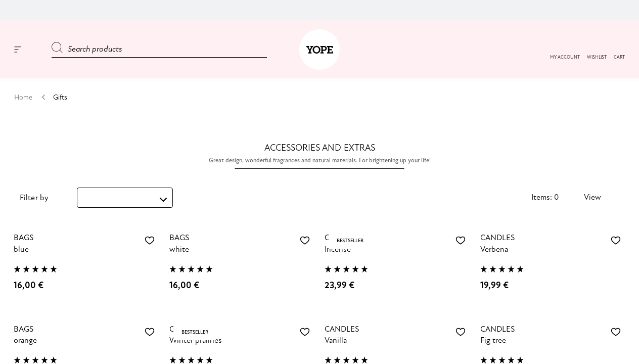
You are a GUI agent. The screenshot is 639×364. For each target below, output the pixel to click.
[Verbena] (553, 255)
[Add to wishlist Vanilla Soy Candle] (461, 332)
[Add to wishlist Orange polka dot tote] (150, 332)
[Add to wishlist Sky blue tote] (150, 241)
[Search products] (159, 50)
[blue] (86, 255)
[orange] (86, 346)
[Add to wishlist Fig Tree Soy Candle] (616, 332)
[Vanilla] (397, 346)
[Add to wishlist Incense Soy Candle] (461, 241)
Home (24, 97)
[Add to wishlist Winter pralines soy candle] (305, 332)
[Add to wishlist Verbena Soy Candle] (616, 241)
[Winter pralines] (242, 346)
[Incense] (397, 255)
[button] (597, 58)
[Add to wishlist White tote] (305, 241)
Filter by (34, 198)
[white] (242, 255)
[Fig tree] (553, 346)
